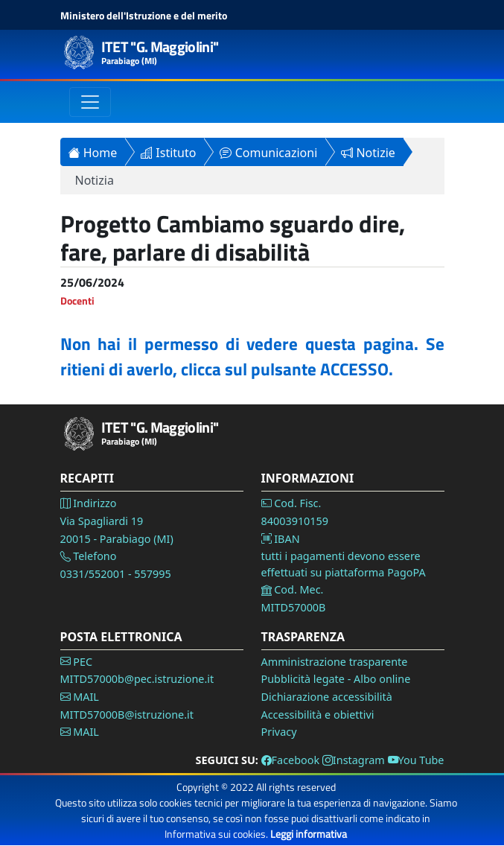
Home (93, 153)
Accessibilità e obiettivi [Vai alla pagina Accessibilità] (318, 715)
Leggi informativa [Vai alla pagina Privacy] (309, 834)
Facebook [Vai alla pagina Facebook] (291, 760)
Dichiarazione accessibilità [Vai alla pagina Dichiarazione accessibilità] (327, 697)
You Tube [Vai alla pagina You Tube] (416, 760)
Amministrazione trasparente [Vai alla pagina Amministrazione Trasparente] (335, 662)
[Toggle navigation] (90, 102)
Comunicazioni (268, 153)
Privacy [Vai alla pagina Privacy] (279, 732)
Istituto (168, 153)
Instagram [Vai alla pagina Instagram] (354, 760)
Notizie (368, 153)
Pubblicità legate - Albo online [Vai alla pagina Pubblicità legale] (336, 679)
